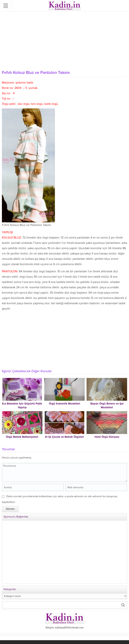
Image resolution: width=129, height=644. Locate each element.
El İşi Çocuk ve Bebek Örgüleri (64, 437)
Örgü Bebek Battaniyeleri (22, 437)
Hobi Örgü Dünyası (107, 437)
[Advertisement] (64, 40)
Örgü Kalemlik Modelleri (64, 404)
